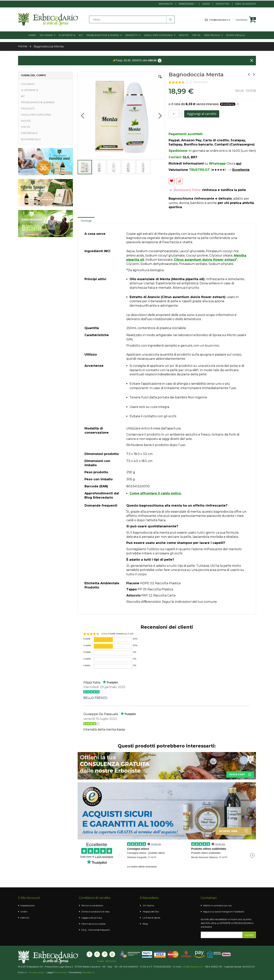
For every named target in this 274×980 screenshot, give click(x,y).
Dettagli (86, 221)
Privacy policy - (38, 972)
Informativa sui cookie (93, 924)
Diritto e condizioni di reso (95, 912)
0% (135, 652)
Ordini (24, 912)
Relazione (111, 961)
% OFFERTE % (30, 90)
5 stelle (87, 639)
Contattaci (223, 4)
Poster (101, 961)
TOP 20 (26, 127)
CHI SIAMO (28, 84)
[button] (160, 80)
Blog (145, 924)
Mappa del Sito (151, 912)
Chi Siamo (148, 905)
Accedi (206, 4)
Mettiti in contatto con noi (217, 905)
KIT (23, 96)
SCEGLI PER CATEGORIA (36, 115)
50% (135, 639)
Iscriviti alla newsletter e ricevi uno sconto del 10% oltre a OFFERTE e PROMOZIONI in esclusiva (227, 923)
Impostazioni (28, 905)
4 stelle (87, 645)
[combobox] (132, 19)
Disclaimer (61, 972)
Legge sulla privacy (92, 918)
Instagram (227, 912)
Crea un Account (246, 4)
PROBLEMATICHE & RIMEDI (38, 102)
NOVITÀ (26, 121)
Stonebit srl (89, 972)
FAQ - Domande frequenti (96, 930)
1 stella (87, 665)
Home (23, 46)
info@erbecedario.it (221, 20)
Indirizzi (25, 918)
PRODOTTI (28, 109)
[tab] (86, 221)
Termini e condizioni (92, 905)
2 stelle (87, 659)
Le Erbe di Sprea (151, 918)
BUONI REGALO (31, 139)
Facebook (239, 912)
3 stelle (87, 652)
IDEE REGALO (29, 133)
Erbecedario (186, 4)
